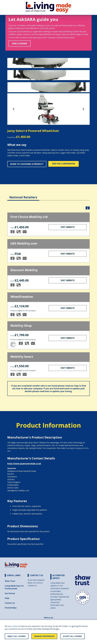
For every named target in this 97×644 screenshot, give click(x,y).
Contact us (10, 603)
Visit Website (68, 227)
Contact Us (32, 586)
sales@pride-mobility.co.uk (18, 491)
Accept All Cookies (72, 636)
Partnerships (11, 608)
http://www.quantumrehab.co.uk (24, 464)
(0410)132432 (13, 488)
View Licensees (19, 44)
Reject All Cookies (17, 636)
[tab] (23, 195)
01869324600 (13, 485)
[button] (14, 109)
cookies (15, 626)
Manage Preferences (44, 636)
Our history (10, 593)
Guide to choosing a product (27, 164)
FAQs (7, 598)
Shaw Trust (10, 581)
